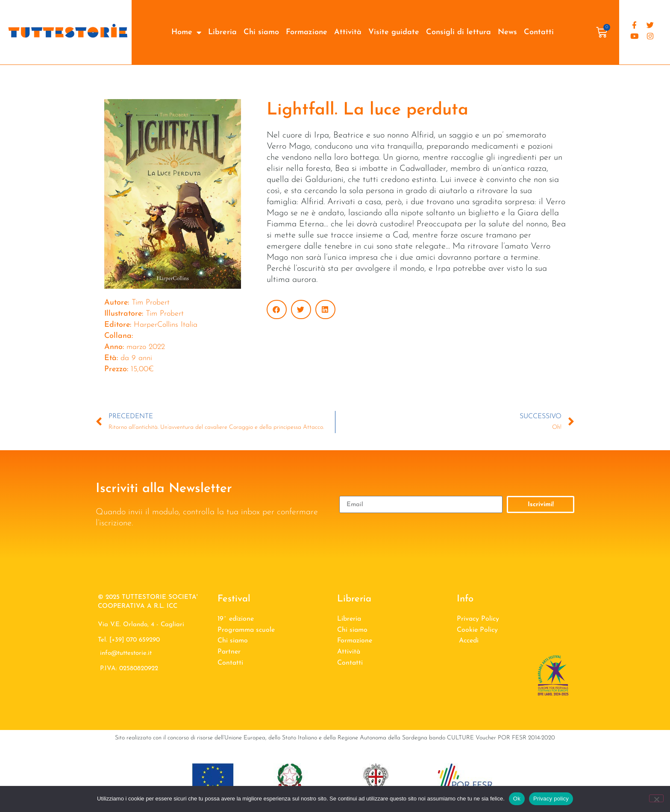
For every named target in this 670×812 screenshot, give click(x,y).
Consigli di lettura (458, 32)
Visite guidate (394, 32)
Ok (517, 799)
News (507, 32)
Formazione (307, 32)
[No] (656, 798)
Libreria (222, 32)
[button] (277, 309)
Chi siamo (261, 32)
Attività (348, 32)
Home (186, 32)
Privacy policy (551, 799)
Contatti (539, 32)
